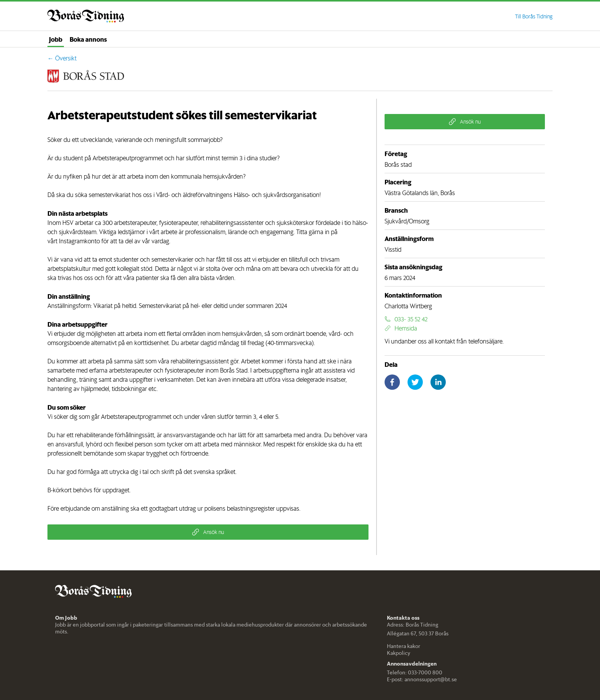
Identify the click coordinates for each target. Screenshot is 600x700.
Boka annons (88, 39)
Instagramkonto (79, 241)
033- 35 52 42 (406, 319)
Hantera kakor (404, 646)
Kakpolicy (399, 653)
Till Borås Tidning (534, 16)
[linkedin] (438, 382)
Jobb (56, 39)
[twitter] (415, 382)
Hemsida (401, 328)
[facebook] (392, 382)
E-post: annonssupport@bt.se (422, 679)
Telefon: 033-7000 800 (415, 672)
